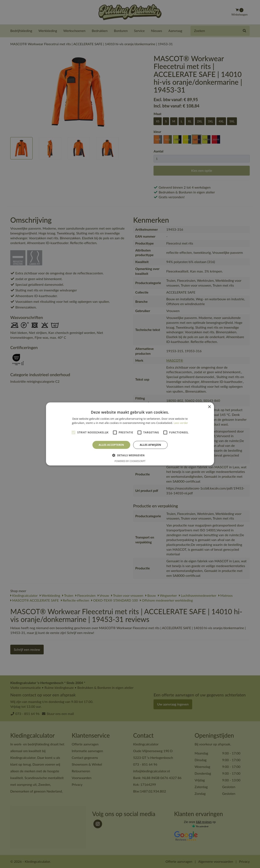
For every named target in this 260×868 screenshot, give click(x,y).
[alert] (130, 434)
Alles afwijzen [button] (150, 445)
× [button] (209, 407)
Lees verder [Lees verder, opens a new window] (181, 423)
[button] (130, 455)
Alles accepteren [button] (111, 445)
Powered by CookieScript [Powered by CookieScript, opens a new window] (130, 461)
